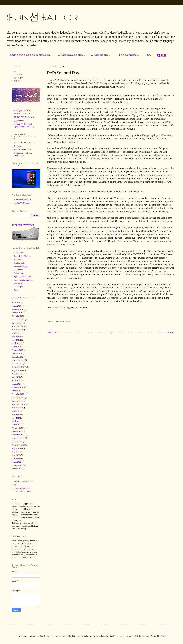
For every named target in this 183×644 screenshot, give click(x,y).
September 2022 (18, 445)
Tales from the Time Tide (24, 280)
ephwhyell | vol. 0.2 (22, 110)
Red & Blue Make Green (24, 143)
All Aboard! (19, 253)
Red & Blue (116, 234)
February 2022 (17, 465)
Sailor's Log (19, 273)
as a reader (18, 283)
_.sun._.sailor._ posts (22, 491)
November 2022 (18, 438)
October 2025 (17, 323)
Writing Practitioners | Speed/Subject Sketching (24, 125)
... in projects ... (101, 55)
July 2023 (16, 411)
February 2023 (17, 428)
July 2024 (16, 374)
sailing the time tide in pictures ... (31, 55)
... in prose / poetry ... (72, 55)
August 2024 (17, 370)
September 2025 (18, 326)
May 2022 (16, 459)
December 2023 (18, 394)
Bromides (18, 146)
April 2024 (16, 381)
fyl (15, 485)
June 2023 (16, 415)
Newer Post (52, 332)
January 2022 (17, 469)
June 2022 (16, 455)
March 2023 (16, 425)
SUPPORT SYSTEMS (23, 225)
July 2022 (16, 452)
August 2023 (17, 408)
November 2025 (18, 320)
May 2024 (16, 377)
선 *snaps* (19, 78)
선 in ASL (18, 74)
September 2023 (18, 404)
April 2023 (16, 421)
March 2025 (16, 347)
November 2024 (18, 360)
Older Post (169, 332)
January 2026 (17, 313)
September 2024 (18, 367)
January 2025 (17, 354)
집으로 (162, 55)
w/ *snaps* (19, 287)
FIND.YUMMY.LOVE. (24, 481)
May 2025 (16, 340)
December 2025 (18, 316)
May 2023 (16, 418)
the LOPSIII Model (22, 203)
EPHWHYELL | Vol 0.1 (24, 114)
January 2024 (17, 391)
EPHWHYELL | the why (24, 117)
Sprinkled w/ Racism (23, 277)
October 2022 (17, 442)
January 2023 (17, 431)
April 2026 (16, 303)
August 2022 (17, 448)
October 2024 (17, 364)
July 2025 (16, 333)
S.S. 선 (17, 81)
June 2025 (16, 337)
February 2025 (17, 350)
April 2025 (16, 343)
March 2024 (16, 384)
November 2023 (18, 398)
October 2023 (17, 401)
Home (111, 332)
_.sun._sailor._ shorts (23, 488)
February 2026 (17, 309)
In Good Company (22, 266)
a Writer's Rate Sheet (22, 200)
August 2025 (17, 330)
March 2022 (16, 462)
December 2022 (18, 435)
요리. (16, 290)
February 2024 (17, 387)
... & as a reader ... (128, 55)
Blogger (164, 636)
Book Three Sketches (63, 321)
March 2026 (16, 306)
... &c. (148, 55)
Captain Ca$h (20, 263)
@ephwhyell (19, 121)
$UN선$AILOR (42, 17)
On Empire (19, 270)
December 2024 (18, 357)
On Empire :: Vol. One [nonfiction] (23, 154)
